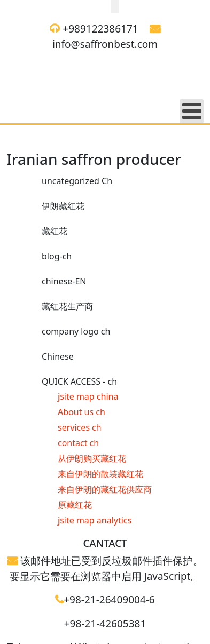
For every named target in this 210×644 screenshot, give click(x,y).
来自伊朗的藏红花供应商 (105, 489)
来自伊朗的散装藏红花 (100, 474)
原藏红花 (75, 505)
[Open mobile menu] (192, 111)
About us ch (81, 412)
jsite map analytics (95, 520)
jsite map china (88, 396)
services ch (80, 427)
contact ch (78, 443)
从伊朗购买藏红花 (92, 458)
